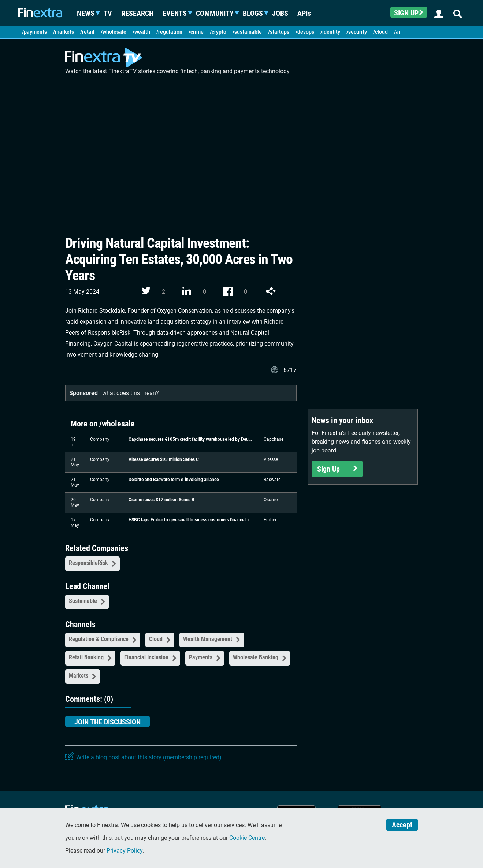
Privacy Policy (125, 851)
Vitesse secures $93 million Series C (164, 459)
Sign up (409, 13)
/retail (87, 32)
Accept (402, 825)
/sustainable (247, 32)
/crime (196, 32)
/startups (279, 32)
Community (218, 13)
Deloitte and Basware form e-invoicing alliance (174, 480)
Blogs (256, 13)
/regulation (169, 32)
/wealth (141, 32)
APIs (307, 13)
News (89, 13)
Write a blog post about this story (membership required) (149, 757)
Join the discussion (107, 722)
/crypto (218, 32)
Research (141, 13)
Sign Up (337, 469)
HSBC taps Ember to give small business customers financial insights (191, 520)
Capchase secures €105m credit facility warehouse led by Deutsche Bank (191, 439)
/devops (305, 32)
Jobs (283, 13)
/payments (34, 32)
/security (357, 32)
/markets (64, 32)
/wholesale (114, 32)
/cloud (380, 32)
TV (111, 13)
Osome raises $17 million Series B (161, 500)
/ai (397, 32)
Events (178, 13)
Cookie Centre (247, 838)
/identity (330, 32)
